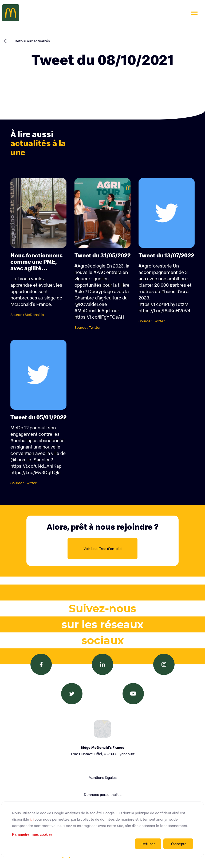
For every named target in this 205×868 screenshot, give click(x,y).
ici (32, 819)
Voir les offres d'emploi (102, 549)
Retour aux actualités (32, 41)
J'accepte (178, 844)
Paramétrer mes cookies (32, 834)
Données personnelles (103, 795)
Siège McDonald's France (102, 751)
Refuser (148, 844)
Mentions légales (103, 778)
